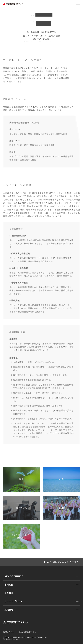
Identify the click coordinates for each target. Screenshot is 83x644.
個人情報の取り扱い (28, 632)
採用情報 (9, 610)
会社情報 (9, 593)
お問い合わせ (9, 632)
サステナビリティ (13, 601)
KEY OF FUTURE (14, 576)
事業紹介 (9, 585)
